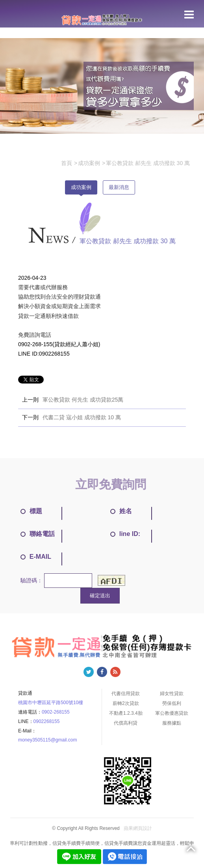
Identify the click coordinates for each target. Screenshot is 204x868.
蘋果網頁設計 (138, 828)
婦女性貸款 (172, 694)
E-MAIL (36, 557)
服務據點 (172, 723)
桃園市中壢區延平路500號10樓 (51, 703)
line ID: (125, 534)
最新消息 (119, 187)
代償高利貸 (126, 723)
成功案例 (81, 187)
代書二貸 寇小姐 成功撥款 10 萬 (82, 417)
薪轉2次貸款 (126, 703)
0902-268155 (56, 712)
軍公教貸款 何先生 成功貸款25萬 (83, 400)
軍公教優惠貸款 (172, 713)
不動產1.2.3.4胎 (126, 713)
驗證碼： (32, 580)
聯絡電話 (38, 534)
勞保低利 (172, 703)
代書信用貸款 (126, 694)
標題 (31, 511)
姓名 (121, 511)
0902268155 (47, 721)
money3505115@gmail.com (48, 740)
